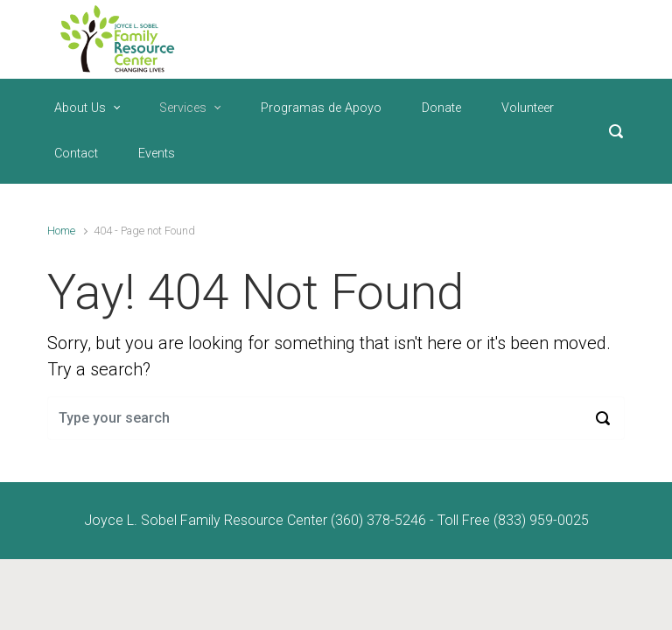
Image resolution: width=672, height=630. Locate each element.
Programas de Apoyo (321, 108)
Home (61, 231)
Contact (76, 154)
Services (183, 108)
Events (157, 154)
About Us (80, 108)
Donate (441, 108)
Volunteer (528, 108)
